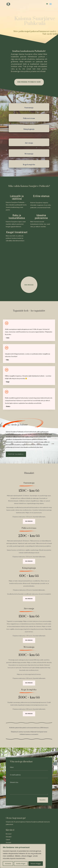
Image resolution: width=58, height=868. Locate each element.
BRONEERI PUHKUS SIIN (29, 82)
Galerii (8, 840)
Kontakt (9, 842)
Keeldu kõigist (21, 864)
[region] (23, 856)
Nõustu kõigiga (36, 864)
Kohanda (8, 864)
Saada (43, 800)
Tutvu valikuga (16, 454)
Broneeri (29, 521)
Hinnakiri (9, 837)
